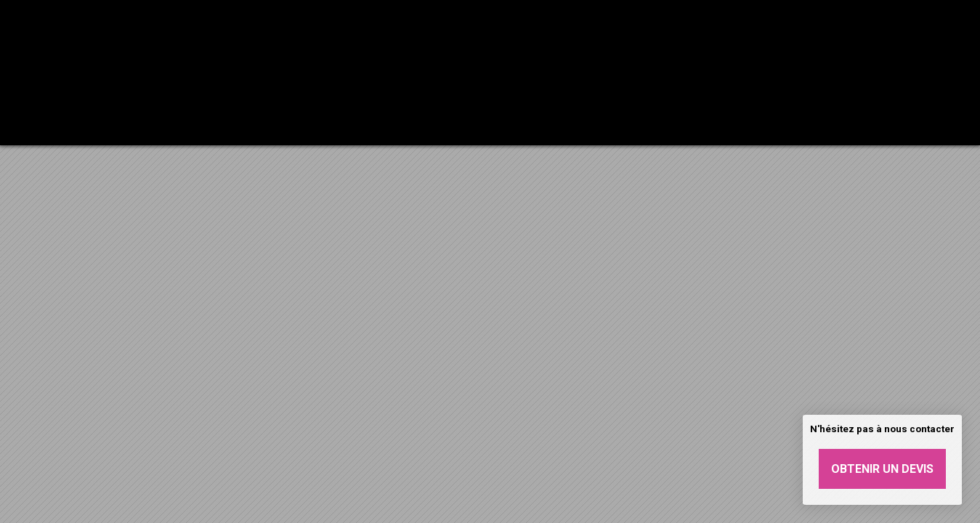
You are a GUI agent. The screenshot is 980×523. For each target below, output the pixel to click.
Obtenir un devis (882, 469)
